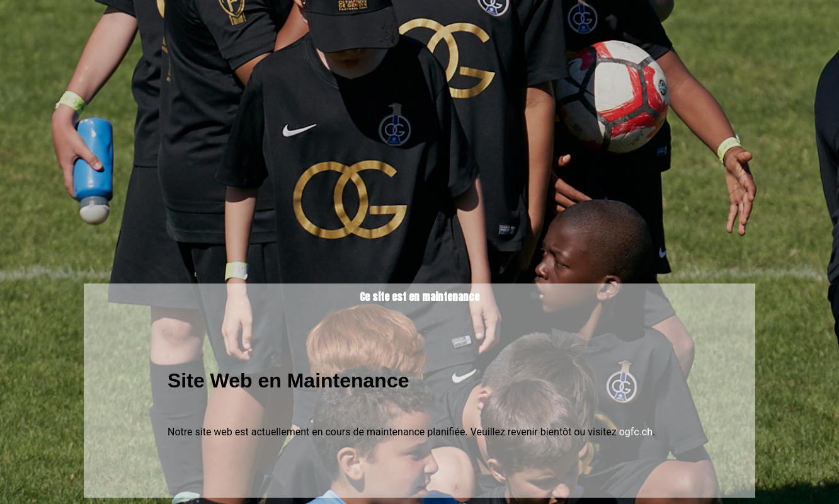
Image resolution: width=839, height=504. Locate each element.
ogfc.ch (636, 432)
